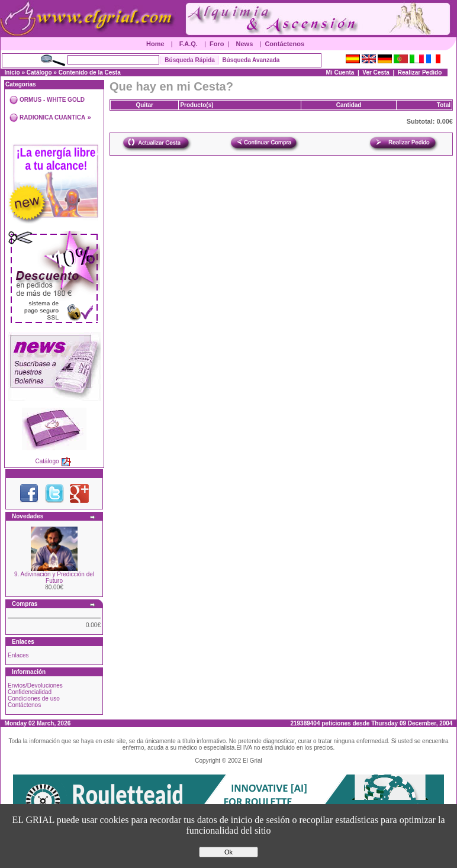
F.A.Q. (189, 44)
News (245, 44)
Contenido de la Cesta (90, 72)
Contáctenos (284, 44)
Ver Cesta (376, 72)
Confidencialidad (30, 692)
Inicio (12, 72)
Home (155, 44)
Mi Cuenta (340, 72)
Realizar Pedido (420, 72)
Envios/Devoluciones (35, 685)
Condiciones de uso (34, 698)
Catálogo (39, 72)
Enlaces (18, 655)
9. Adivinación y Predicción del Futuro (54, 577)
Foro (217, 44)
